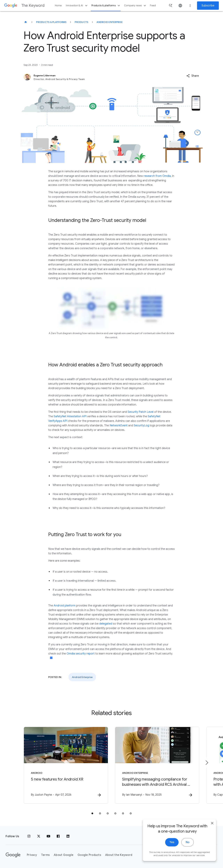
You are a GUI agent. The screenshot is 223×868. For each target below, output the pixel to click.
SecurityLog (141, 425)
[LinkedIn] (68, 836)
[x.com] (39, 836)
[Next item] (207, 763)
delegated (106, 624)
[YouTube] (48, 836)
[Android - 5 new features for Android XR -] (66, 765)
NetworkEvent (119, 425)
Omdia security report (81, 654)
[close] (212, 828)
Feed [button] (153, 5)
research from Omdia (157, 176)
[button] (193, 76)
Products (81, 22)
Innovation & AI (77, 6)
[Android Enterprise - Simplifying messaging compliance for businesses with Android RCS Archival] (157, 765)
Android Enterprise (110, 22)
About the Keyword (119, 855)
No (188, 847)
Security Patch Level (141, 412)
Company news (135, 6)
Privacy (32, 855)
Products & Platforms (51, 22)
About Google (64, 855)
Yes (172, 847)
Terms (45, 855)
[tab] (92, 813)
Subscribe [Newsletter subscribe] (208, 6)
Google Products (89, 855)
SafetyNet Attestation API (70, 416)
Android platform (65, 606)
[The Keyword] (26, 22)
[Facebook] (58, 836)
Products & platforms (106, 6)
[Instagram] (29, 836)
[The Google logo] (13, 855)
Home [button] (58, 5)
